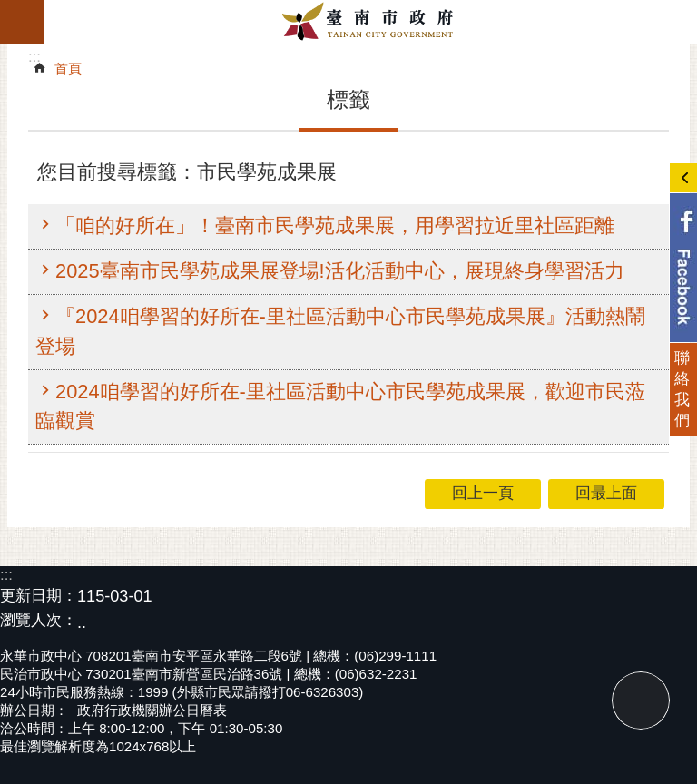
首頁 (68, 69)
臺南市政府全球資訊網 (370, 22)
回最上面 (641, 701)
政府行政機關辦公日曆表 (152, 710)
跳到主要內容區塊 (10, 10)
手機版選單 (22, 22)
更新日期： (39, 596)
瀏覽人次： (39, 621)
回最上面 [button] (606, 493)
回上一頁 (483, 493)
